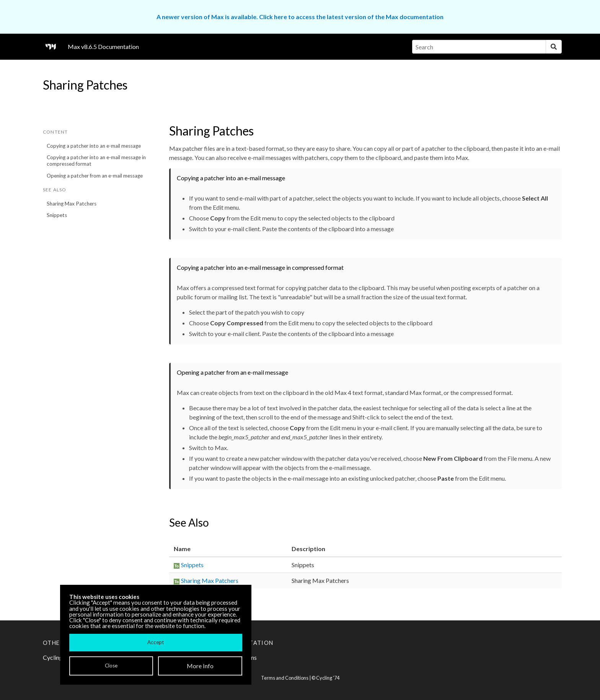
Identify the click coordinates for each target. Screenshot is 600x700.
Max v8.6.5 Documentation (103, 47)
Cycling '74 (328, 678)
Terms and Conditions (285, 678)
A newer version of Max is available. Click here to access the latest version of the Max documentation (300, 17)
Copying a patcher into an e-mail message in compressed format (96, 161)
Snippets (57, 215)
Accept (156, 642)
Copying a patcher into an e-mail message (94, 146)
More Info (200, 666)
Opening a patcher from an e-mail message (95, 176)
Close (111, 666)
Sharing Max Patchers (72, 204)
